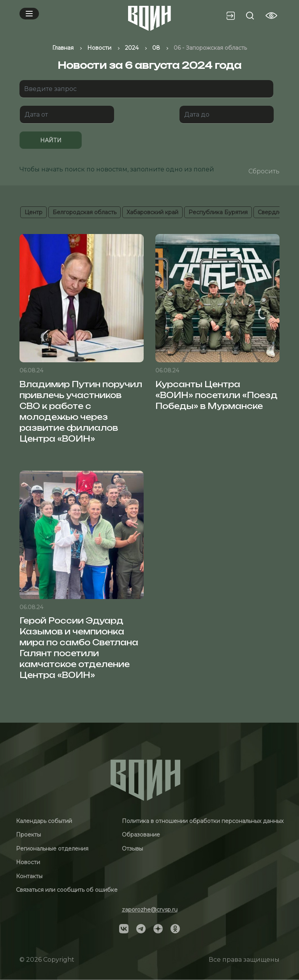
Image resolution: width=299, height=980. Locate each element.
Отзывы (132, 849)
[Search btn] (250, 16)
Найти (51, 140)
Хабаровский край (152, 212)
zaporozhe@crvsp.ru (150, 910)
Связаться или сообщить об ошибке (67, 890)
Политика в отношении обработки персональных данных (203, 821)
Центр (33, 212)
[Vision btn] (271, 16)
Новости (28, 862)
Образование (141, 835)
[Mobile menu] (29, 14)
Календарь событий (44, 821)
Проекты (28, 835)
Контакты (29, 876)
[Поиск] (146, 89)
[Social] (124, 928)
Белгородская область (84, 212)
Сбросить (264, 171)
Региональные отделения (52, 849)
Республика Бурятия (218, 212)
